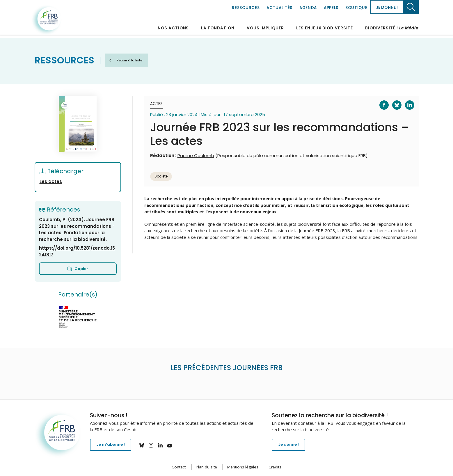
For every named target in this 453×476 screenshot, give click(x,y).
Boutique (356, 8)
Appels (331, 8)
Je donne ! (387, 7)
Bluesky (393, 101)
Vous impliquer (265, 28)
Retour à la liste (134, 60)
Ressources (246, 8)
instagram (155, 445)
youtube (173, 445)
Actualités (279, 8)
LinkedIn (406, 101)
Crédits (275, 467)
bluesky (145, 445)
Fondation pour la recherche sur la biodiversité (47, 20)
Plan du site (206, 467)
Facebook (381, 101)
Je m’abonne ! (112, 446)
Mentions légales (243, 467)
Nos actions (173, 28)
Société (161, 176)
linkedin (164, 445)
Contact (179, 467)
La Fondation (218, 28)
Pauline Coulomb (196, 156)
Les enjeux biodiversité (325, 28)
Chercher (411, 7)
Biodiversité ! (392, 28)
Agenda (308, 8)
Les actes (51, 181)
